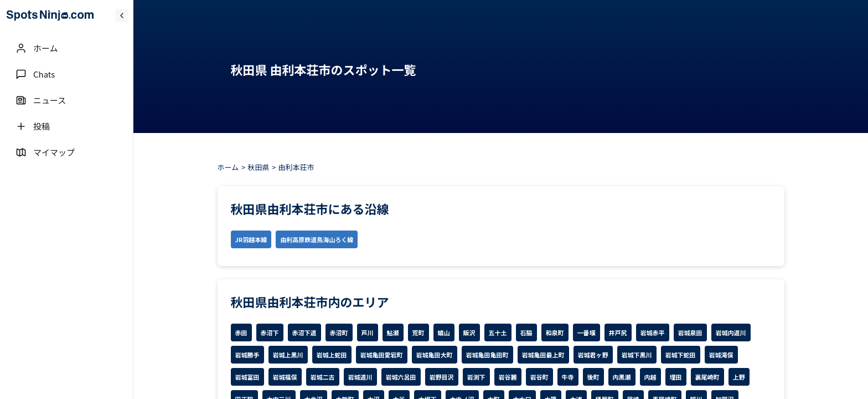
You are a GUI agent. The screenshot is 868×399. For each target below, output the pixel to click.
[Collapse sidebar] (122, 16)
